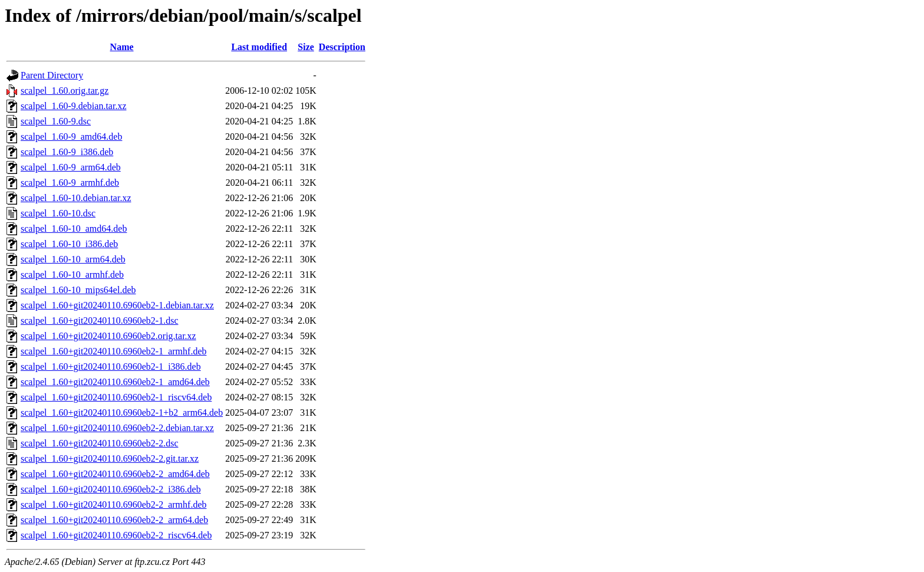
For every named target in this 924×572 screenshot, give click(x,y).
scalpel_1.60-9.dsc (56, 121)
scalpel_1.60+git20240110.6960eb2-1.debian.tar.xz (117, 305)
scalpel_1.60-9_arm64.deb (71, 167)
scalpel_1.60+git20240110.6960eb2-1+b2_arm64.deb (122, 412)
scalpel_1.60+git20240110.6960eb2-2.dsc (100, 443)
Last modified (259, 47)
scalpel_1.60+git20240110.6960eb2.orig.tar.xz (108, 336)
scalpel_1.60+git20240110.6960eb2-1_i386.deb (111, 366)
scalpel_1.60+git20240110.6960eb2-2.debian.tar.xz (117, 428)
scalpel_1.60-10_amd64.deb (74, 229)
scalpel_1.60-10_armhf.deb (72, 275)
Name (122, 47)
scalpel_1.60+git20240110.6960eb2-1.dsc (100, 320)
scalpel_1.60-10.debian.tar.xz (76, 198)
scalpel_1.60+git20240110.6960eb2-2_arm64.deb (114, 520)
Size (306, 47)
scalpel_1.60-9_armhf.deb (70, 183)
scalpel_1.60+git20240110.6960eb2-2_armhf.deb (113, 504)
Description (342, 47)
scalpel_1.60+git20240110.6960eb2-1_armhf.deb (113, 351)
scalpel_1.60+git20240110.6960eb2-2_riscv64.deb (116, 535)
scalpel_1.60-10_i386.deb (69, 244)
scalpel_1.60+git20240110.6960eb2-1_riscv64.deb (116, 397)
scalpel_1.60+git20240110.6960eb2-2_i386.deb (111, 489)
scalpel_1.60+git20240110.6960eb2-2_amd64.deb (115, 474)
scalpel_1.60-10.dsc (58, 213)
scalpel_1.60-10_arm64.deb (73, 259)
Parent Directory (52, 75)
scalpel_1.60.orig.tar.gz (65, 91)
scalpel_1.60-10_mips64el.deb (78, 290)
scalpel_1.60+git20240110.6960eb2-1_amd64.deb (115, 382)
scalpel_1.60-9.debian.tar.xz (74, 106)
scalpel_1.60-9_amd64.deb (71, 137)
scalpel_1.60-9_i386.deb (67, 152)
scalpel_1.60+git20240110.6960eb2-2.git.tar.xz (110, 458)
